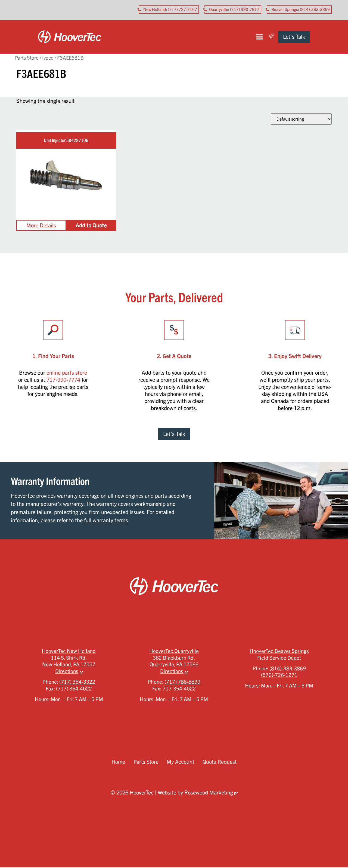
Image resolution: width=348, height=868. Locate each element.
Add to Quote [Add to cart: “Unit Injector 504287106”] (91, 226)
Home (117, 762)
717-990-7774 (63, 380)
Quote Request (220, 762)
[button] (280, 37)
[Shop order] (301, 120)
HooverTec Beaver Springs (279, 652)
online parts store (67, 373)
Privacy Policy (152, 822)
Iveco (48, 58)
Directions (67, 672)
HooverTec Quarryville (174, 652)
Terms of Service (193, 822)
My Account (181, 762)
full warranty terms (106, 521)
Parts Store (27, 58)
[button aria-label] (169, 10)
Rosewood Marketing (209, 793)
